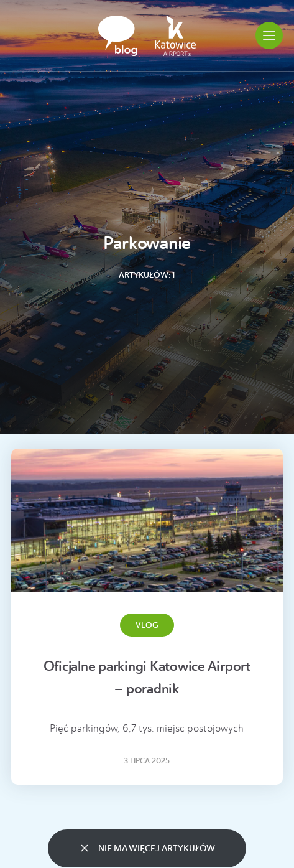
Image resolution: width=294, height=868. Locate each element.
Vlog (147, 625)
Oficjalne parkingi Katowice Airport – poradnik (147, 677)
